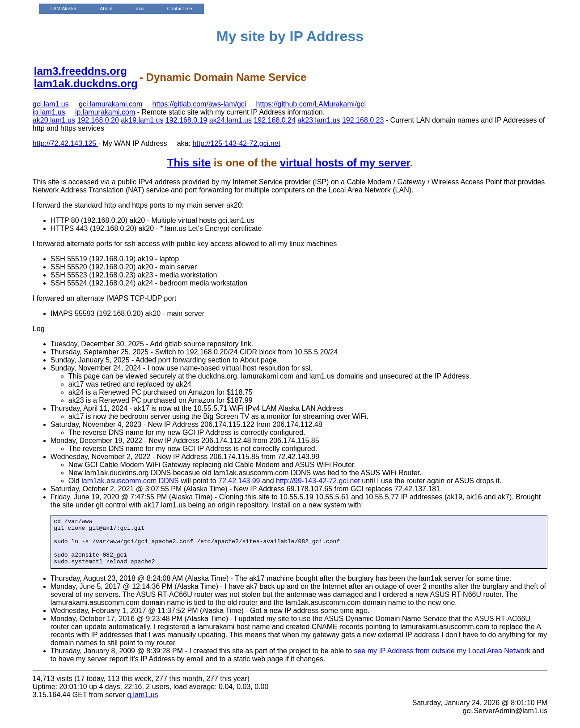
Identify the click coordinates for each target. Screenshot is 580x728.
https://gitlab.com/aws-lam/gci (199, 104)
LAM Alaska (64, 9)
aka (140, 9)
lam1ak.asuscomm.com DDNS (130, 481)
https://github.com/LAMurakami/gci (311, 104)
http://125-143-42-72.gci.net (236, 143)
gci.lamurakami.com (110, 104)
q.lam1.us (142, 704)
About (106, 9)
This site (189, 163)
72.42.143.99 (239, 481)
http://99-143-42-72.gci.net (318, 481)
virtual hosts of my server (345, 163)
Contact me (179, 9)
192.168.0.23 (363, 120)
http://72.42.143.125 (66, 143)
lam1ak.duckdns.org (86, 83)
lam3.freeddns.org (80, 71)
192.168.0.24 (274, 120)
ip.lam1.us (49, 112)
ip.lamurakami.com (105, 112)
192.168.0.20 (98, 120)
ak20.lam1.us (54, 120)
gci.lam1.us (51, 104)
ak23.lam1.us (319, 120)
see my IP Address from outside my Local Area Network (442, 660)
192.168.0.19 (186, 120)
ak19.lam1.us (142, 120)
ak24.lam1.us (231, 120)
